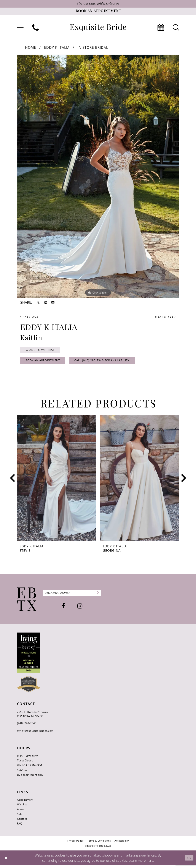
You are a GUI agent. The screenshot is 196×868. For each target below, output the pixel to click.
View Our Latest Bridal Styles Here (98, 4)
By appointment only (30, 777)
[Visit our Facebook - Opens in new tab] (67, 609)
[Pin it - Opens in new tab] (46, 303)
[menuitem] (20, 28)
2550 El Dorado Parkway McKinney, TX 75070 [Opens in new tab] (33, 716)
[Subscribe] (103, 595)
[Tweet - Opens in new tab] (38, 303)
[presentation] (57, 481)
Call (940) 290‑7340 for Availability (109, 363)
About (21, 812)
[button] (20, 28)
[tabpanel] (98, 177)
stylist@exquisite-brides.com (35, 733)
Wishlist (22, 807)
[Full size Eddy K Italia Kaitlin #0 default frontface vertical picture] (98, 177)
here (150, 863)
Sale (20, 817)
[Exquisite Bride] (27, 602)
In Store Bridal (93, 48)
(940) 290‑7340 (27, 726)
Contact (22, 821)
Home (31, 48)
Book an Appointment (45, 363)
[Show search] (176, 28)
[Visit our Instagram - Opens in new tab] (83, 609)
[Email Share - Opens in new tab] (53, 303)
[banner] (98, 28)
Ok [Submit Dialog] (189, 860)
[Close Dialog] (6, 861)
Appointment (25, 802)
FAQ (20, 826)
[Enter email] (75, 595)
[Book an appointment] (98, 12)
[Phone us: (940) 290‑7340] (35, 28)
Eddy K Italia (57, 48)
